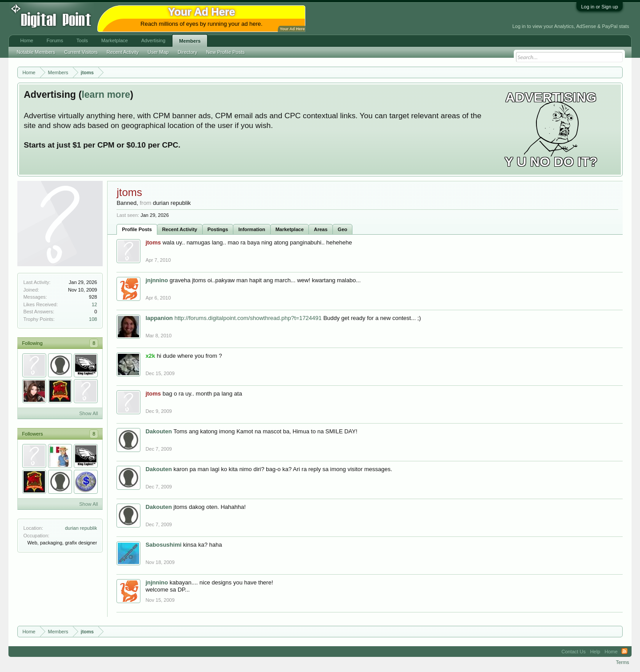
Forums (55, 40)
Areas (321, 229)
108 (93, 319)
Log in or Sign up (599, 7)
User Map (158, 52)
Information (252, 229)
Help (595, 652)
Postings (218, 229)
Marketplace (290, 229)
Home (26, 40)
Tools (82, 40)
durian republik (81, 528)
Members (190, 41)
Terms (623, 662)
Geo (342, 229)
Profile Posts (137, 229)
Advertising (153, 40)
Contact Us (573, 652)
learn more (106, 95)
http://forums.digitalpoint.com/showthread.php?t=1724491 (248, 318)
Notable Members (36, 52)
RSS (624, 652)
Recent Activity (180, 229)
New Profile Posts (226, 52)
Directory (188, 52)
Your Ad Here (292, 29)
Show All (88, 413)
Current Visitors (81, 52)
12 (94, 304)
